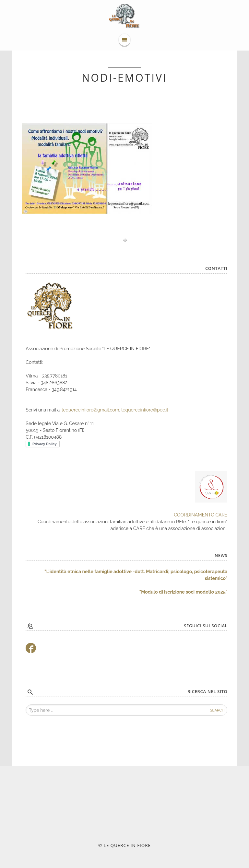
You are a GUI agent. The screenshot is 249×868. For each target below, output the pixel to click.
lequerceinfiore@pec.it (145, 410)
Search (217, 710)
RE (225, 515)
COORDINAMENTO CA (198, 515)
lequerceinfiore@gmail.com (90, 410)
